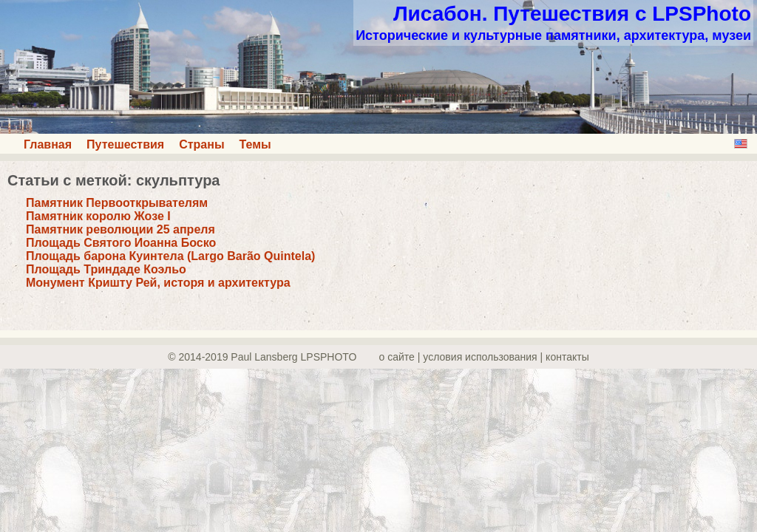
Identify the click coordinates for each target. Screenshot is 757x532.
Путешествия (125, 144)
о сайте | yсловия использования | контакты (484, 357)
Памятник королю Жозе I (98, 216)
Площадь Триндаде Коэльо (106, 269)
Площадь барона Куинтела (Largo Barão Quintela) (170, 256)
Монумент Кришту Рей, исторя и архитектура (158, 283)
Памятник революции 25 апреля (120, 229)
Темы (255, 144)
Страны (201, 144)
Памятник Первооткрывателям (117, 203)
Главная (48, 144)
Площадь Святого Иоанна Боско (121, 243)
